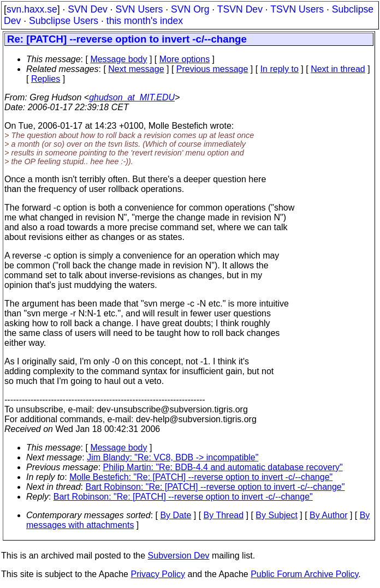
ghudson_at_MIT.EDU (132, 97)
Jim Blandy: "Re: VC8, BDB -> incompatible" (173, 457)
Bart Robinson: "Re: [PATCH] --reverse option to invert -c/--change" (215, 487)
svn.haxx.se (32, 9)
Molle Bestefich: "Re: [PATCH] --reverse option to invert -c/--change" (201, 477)
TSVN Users (297, 9)
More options (185, 59)
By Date (176, 515)
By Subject (276, 515)
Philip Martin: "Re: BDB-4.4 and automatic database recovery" (223, 467)
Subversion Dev (179, 556)
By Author (328, 515)
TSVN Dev (240, 9)
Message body (118, 59)
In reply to (280, 69)
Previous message (212, 69)
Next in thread (338, 69)
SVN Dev (87, 9)
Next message (136, 69)
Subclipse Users (64, 21)
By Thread (224, 515)
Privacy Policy (158, 574)
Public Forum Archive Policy (304, 574)
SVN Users (139, 9)
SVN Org (190, 9)
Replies (46, 79)
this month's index (145, 21)
